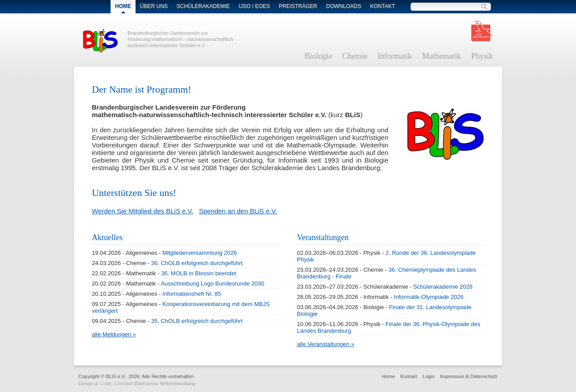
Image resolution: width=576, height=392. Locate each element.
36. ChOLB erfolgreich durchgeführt (197, 263)
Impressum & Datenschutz (469, 376)
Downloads (344, 6)
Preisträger (298, 6)
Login (429, 376)
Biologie (318, 56)
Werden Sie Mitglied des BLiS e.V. (143, 211)
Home (389, 376)
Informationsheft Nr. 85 (192, 294)
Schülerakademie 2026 (443, 287)
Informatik (395, 56)
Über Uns (154, 6)
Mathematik (442, 56)
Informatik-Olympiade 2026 (429, 297)
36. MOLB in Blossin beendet (198, 273)
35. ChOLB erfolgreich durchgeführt (197, 321)
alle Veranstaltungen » (326, 344)
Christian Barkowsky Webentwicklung (155, 384)
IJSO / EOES (254, 6)
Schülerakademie (203, 6)
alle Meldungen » (114, 334)
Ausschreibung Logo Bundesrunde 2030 (213, 284)
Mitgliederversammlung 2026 (200, 253)
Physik (482, 56)
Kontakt (383, 6)
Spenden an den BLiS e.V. (238, 211)
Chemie (355, 56)
